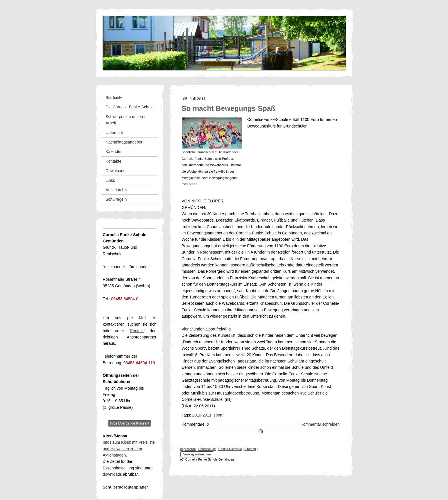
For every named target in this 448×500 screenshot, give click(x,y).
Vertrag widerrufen (197, 454)
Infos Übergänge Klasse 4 (129, 423)
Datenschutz (207, 449)
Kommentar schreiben (320, 424)
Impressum (188, 449)
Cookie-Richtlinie (230, 449)
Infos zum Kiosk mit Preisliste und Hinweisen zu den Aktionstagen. (129, 449)
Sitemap (250, 449)
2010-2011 (202, 415)
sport (218, 415)
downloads (112, 474)
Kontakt (137, 331)
